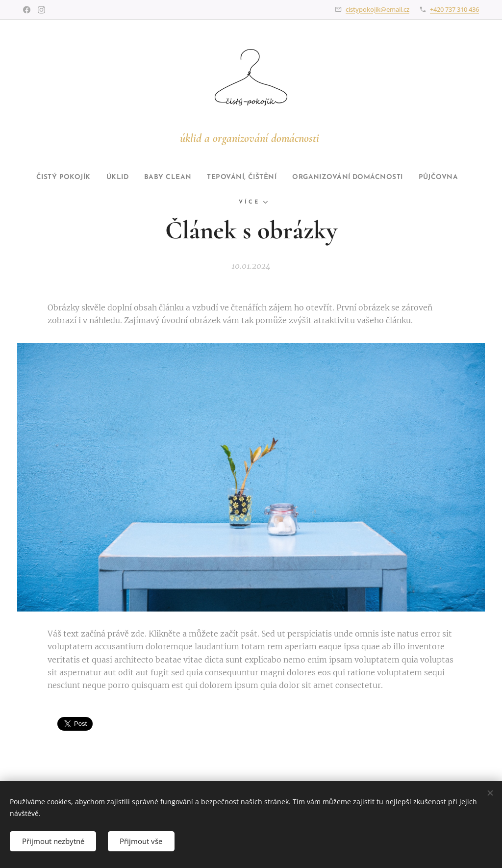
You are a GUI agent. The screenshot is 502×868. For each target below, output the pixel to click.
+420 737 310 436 (454, 9)
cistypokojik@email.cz (377, 9)
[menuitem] (122, 178)
